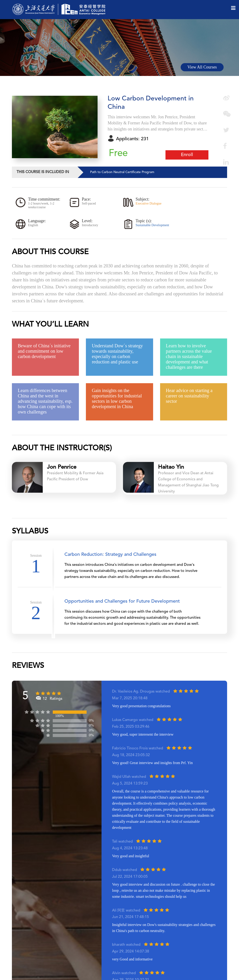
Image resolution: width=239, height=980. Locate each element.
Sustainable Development (152, 225)
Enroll (187, 155)
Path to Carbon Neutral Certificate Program (122, 172)
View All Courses (202, 67)
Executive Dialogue (149, 203)
